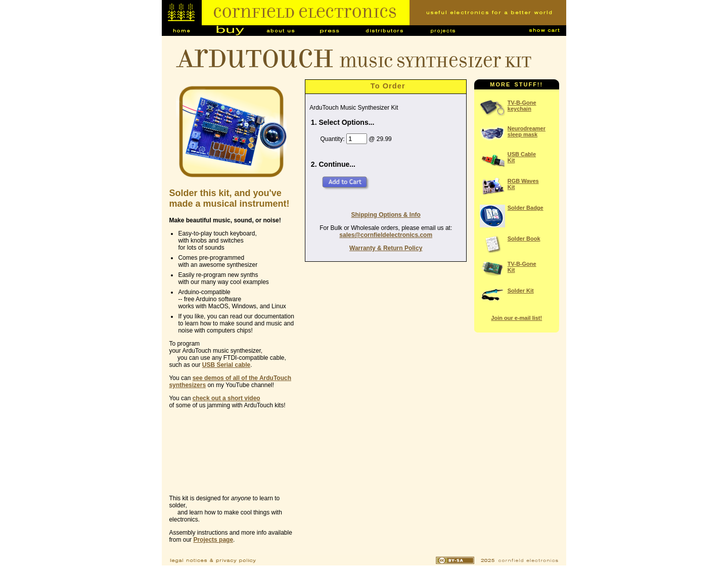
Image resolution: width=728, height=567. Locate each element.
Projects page (213, 540)
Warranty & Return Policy (386, 248)
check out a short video (226, 398)
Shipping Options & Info (386, 215)
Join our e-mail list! (516, 318)
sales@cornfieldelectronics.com (386, 235)
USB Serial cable (226, 365)
